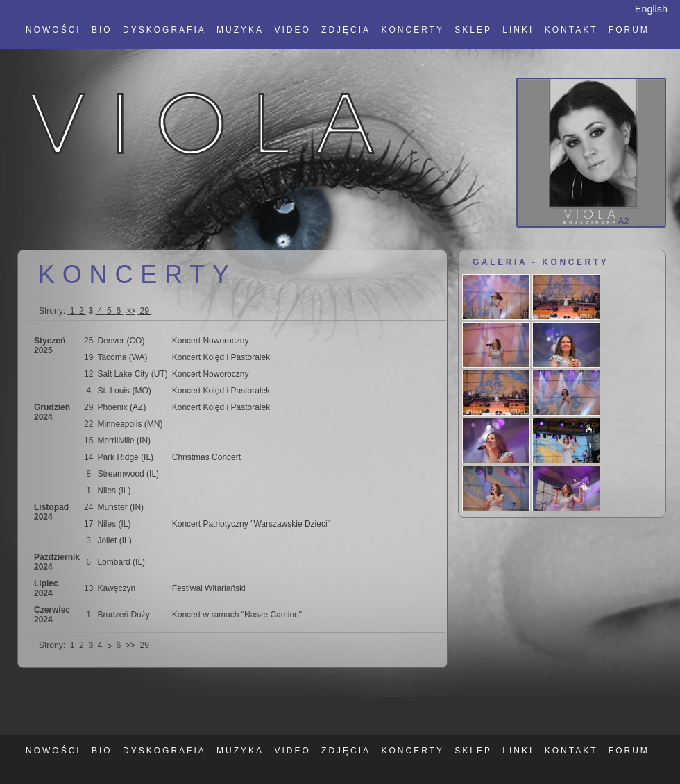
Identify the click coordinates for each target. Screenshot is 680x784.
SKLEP (473, 30)
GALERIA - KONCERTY (541, 262)
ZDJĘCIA (346, 30)
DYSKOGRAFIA (164, 30)
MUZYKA (240, 30)
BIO (102, 30)
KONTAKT (571, 30)
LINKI (518, 30)
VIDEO (292, 30)
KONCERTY (412, 30)
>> (130, 311)
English (651, 9)
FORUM (629, 30)
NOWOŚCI (53, 30)
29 (144, 311)
